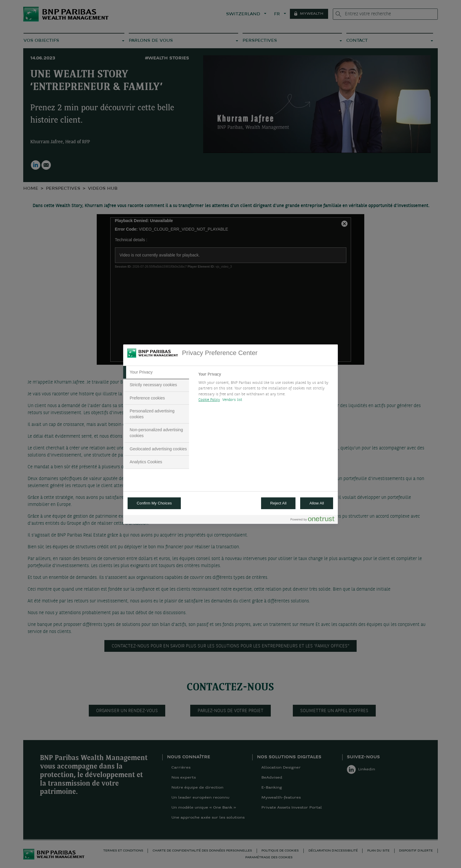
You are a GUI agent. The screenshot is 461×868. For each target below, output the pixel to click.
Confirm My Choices (154, 503)
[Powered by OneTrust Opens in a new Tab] (313, 520)
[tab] (156, 372)
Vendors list (232, 400)
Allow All (317, 503)
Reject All (278, 503)
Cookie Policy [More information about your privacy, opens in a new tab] (209, 400)
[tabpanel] (266, 389)
